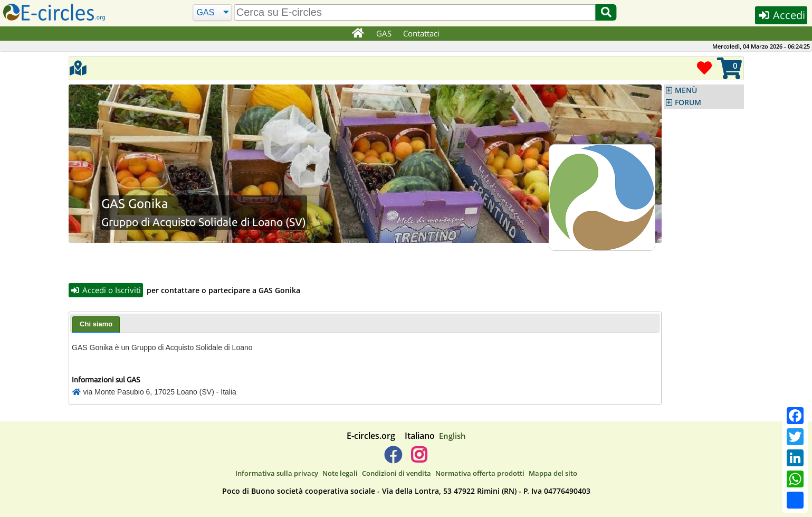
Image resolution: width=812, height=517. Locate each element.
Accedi (781, 15)
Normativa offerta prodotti (480, 473)
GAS (384, 33)
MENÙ (686, 90)
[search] (415, 12)
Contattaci (421, 33)
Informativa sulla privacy (277, 473)
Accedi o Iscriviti (106, 290)
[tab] (96, 325)
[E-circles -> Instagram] (419, 459)
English (452, 436)
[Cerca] (212, 13)
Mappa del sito (553, 473)
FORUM (688, 102)
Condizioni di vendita (397, 473)
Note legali (340, 473)
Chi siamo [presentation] (96, 324)
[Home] (358, 34)
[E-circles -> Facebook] (393, 459)
